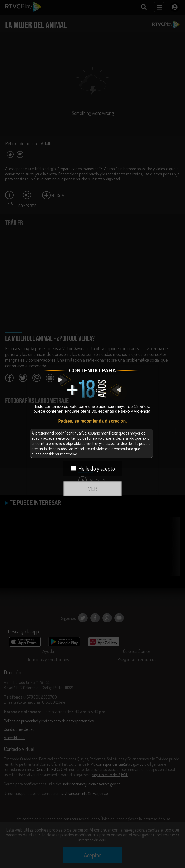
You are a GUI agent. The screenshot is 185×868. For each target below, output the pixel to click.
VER (93, 489)
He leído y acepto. (93, 468)
